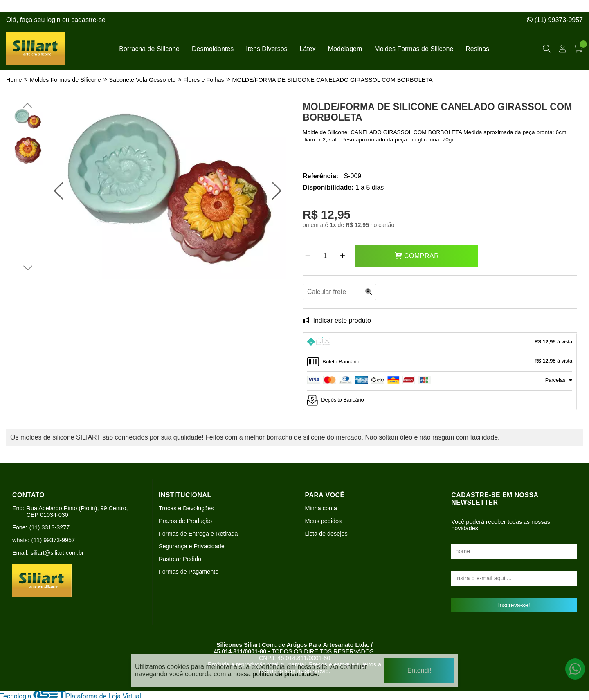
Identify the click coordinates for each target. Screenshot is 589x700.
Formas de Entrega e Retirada (198, 534)
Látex (308, 49)
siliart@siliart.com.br (57, 553)
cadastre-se (88, 20)
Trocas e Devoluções (186, 508)
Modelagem (345, 49)
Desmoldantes (213, 49)
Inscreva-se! (514, 605)
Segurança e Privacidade (192, 546)
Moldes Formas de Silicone (414, 49)
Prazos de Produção (185, 521)
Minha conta (321, 508)
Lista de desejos (326, 534)
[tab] (440, 343)
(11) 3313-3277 (49, 527)
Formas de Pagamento (189, 572)
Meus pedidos (324, 521)
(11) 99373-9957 (555, 20)
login (54, 20)
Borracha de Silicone (149, 49)
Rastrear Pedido (180, 559)
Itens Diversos (266, 49)
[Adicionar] (343, 256)
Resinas (477, 49)
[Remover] (308, 256)
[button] (59, 191)
